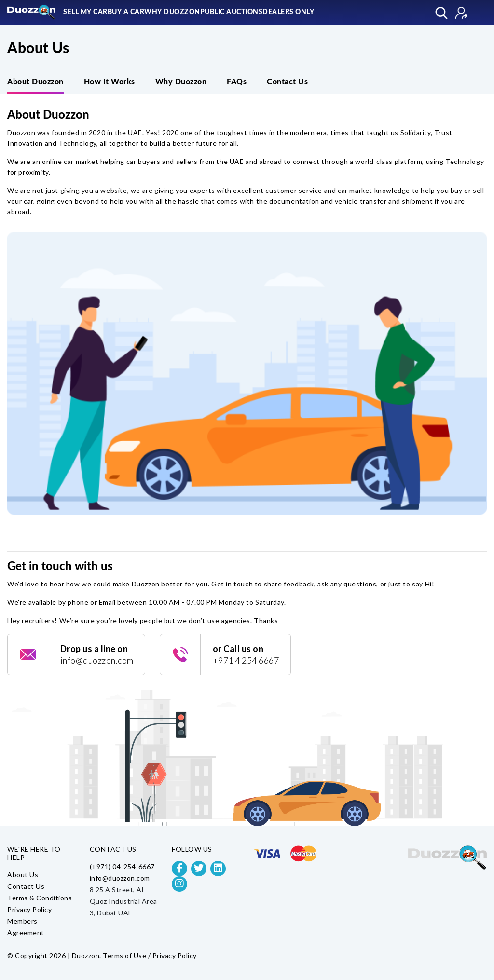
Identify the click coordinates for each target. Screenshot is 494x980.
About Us (23, 875)
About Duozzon (35, 82)
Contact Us (287, 82)
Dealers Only (288, 12)
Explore (441, 13)
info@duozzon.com (120, 878)
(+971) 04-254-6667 (122, 866)
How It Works (110, 82)
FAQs (237, 82)
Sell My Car (85, 12)
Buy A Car (126, 12)
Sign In (461, 13)
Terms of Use (124, 956)
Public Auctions (232, 12)
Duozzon (86, 956)
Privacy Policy (29, 909)
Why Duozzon (172, 12)
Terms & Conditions (40, 898)
